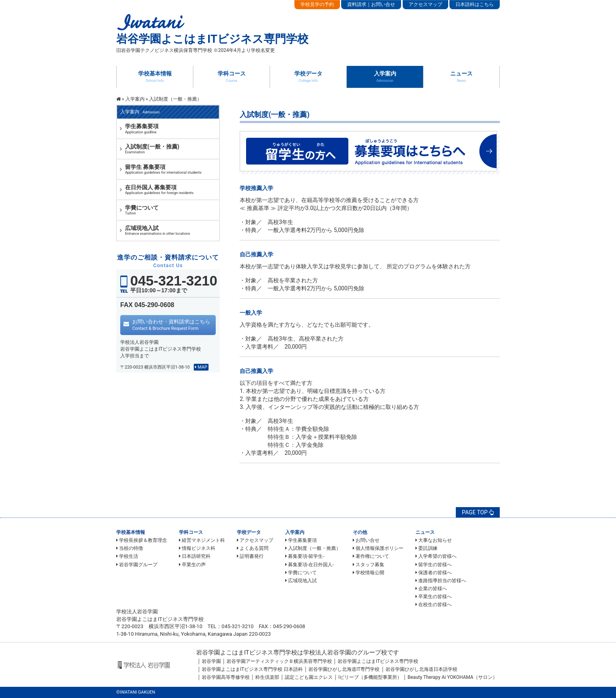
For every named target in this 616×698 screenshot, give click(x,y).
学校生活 (127, 556)
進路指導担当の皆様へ (441, 581)
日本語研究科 (195, 556)
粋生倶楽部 (267, 677)
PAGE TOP (478, 512)
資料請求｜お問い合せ (371, 4)
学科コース (232, 76)
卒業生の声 (192, 565)
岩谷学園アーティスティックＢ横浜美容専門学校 (279, 661)
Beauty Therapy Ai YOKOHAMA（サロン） (452, 677)
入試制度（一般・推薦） (313, 548)
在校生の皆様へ (434, 605)
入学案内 (385, 76)
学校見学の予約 (317, 4)
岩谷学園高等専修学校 (226, 677)
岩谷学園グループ (137, 565)
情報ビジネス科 (197, 548)
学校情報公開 (369, 573)
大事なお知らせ (434, 540)
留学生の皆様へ (434, 565)
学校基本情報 (155, 76)
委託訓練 (426, 548)
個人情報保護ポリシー (378, 548)
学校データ (308, 76)
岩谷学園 (211, 661)
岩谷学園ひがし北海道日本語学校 (421, 669)
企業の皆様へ (431, 589)
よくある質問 (253, 548)
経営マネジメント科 (202, 540)
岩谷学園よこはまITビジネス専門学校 (378, 661)
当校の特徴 (130, 548)
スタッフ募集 (369, 565)
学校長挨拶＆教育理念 (142, 540)
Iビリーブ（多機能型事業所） (370, 677)
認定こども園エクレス (309, 677)
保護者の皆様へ (434, 573)
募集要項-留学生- (305, 556)
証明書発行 (250, 556)
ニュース (461, 76)
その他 (360, 532)
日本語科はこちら (475, 4)
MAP (201, 367)
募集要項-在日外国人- (310, 565)
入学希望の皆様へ (436, 556)
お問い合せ (366, 540)
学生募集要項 (301, 540)
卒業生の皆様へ (434, 597)
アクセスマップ (425, 4)
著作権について (371, 556)
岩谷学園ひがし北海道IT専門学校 (344, 669)
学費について (301, 573)
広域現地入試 (301, 581)
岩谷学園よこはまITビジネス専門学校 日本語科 (252, 669)
